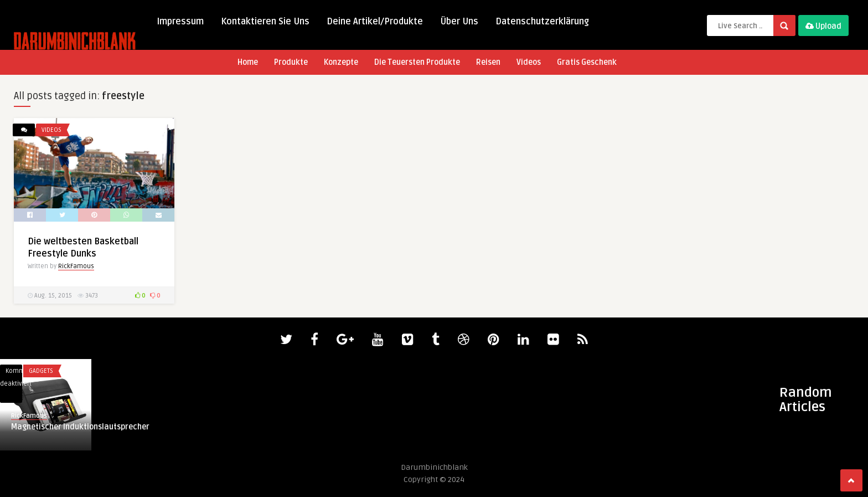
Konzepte (341, 62)
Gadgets (41, 371)
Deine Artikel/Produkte (375, 22)
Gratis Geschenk (587, 62)
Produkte (291, 62)
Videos (529, 62)
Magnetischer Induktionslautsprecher (80, 427)
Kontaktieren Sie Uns (265, 22)
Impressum (180, 22)
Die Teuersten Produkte (417, 62)
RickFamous (76, 266)
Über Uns (459, 22)
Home (248, 62)
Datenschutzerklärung (542, 22)
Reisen (488, 62)
